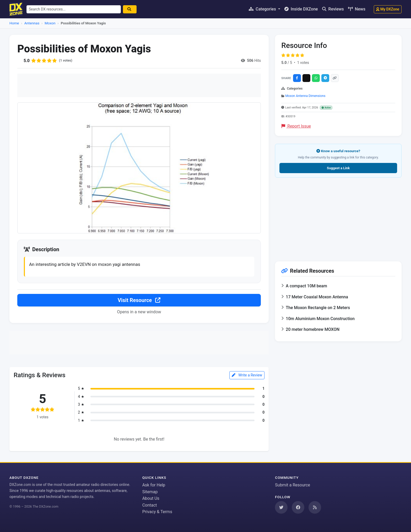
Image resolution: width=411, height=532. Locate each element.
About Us (151, 499)
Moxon (50, 23)
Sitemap (150, 492)
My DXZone (388, 9)
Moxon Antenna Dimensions (305, 96)
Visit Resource (139, 301)
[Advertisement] (139, 85)
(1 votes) (66, 61)
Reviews (333, 9)
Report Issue (296, 126)
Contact (150, 505)
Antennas (32, 23)
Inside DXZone (301, 9)
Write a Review (247, 376)
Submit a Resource (293, 485)
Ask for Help (154, 485)
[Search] (132, 9)
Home (14, 23)
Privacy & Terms (157, 512)
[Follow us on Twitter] (281, 507)
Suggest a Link (338, 168)
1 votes (303, 63)
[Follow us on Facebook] (298, 507)
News (357, 9)
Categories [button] (263, 9)
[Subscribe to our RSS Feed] (315, 507)
